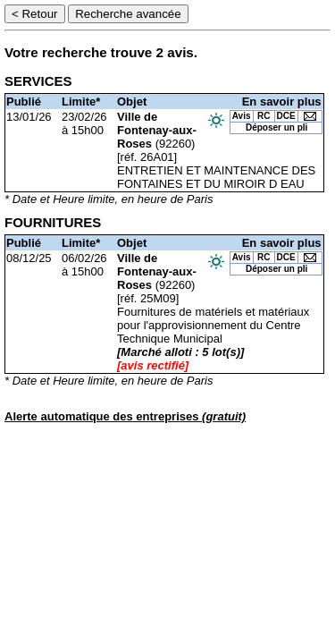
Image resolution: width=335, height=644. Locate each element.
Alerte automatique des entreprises (125, 416)
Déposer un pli (276, 127)
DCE (286, 116)
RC (264, 116)
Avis (242, 116)
